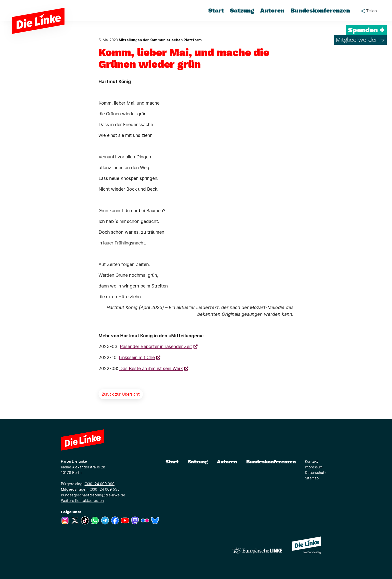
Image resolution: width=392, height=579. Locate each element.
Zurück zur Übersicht (121, 394)
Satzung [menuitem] (242, 11)
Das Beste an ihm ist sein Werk (151, 368)
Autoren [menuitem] (272, 11)
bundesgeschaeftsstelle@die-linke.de (93, 495)
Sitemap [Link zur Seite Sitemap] (312, 478)
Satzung (198, 462)
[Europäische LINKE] (257, 551)
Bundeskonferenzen (271, 462)
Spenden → (366, 30)
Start (172, 462)
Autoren (227, 462)
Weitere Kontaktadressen (82, 501)
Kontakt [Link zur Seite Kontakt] (311, 461)
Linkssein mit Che (137, 357)
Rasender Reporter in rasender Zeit (156, 346)
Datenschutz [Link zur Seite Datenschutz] (316, 473)
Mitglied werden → (360, 40)
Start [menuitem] (216, 11)
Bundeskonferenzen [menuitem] (320, 11)
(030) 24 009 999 (99, 484)
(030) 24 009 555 (104, 489)
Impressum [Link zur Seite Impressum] (314, 467)
